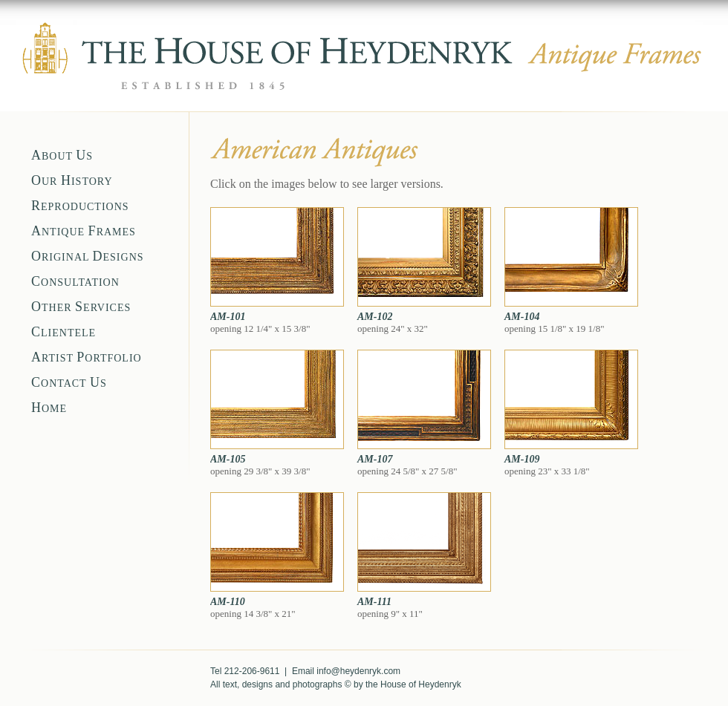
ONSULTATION (75, 282)
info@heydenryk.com (358, 671)
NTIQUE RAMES (84, 232)
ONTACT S (69, 383)
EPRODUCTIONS (80, 207)
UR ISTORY (72, 182)
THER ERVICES (81, 308)
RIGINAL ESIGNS (88, 257)
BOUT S (62, 156)
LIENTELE (64, 333)
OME (49, 409)
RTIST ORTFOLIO (87, 358)
